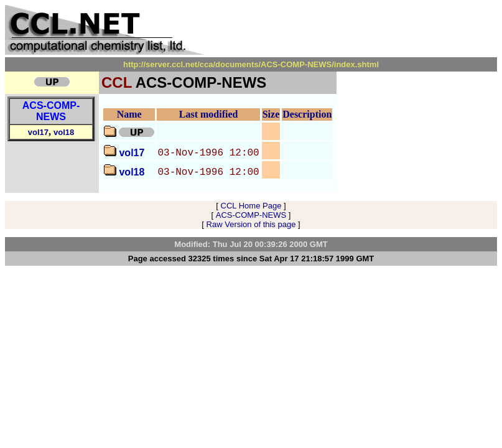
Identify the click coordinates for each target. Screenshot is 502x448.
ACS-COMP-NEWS (51, 111)
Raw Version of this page (251, 224)
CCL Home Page (251, 206)
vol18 (64, 132)
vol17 (38, 132)
